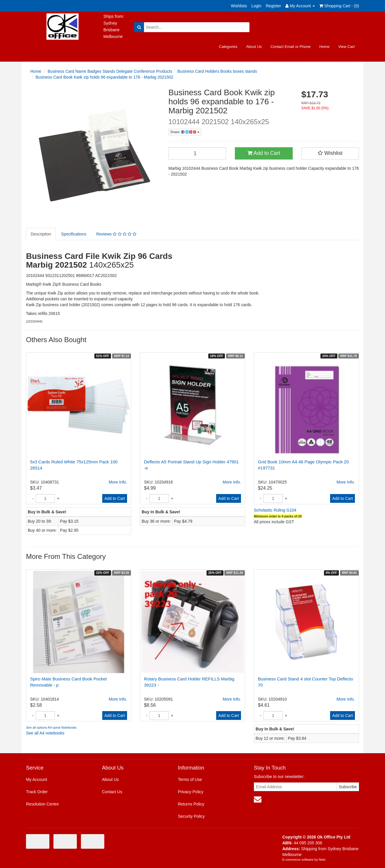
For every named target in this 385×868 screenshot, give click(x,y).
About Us (254, 47)
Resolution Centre (42, 804)
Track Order (37, 792)
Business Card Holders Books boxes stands (217, 71)
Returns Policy (191, 804)
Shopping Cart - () (339, 6)
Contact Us (112, 792)
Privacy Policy (191, 792)
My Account (37, 779)
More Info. (118, 482)
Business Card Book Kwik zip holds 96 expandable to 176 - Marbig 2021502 (105, 77)
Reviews (116, 234)
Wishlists (239, 6)
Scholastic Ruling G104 (275, 510)
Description (41, 234)
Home (324, 47)
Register (273, 6)
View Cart (346, 47)
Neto (322, 860)
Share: (185, 132)
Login (256, 6)
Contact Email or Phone (291, 47)
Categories (228, 47)
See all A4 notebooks (45, 733)
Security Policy (191, 816)
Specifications (74, 234)
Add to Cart (264, 153)
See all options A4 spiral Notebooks (51, 727)
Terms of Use (190, 779)
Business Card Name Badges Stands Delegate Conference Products (110, 71)
